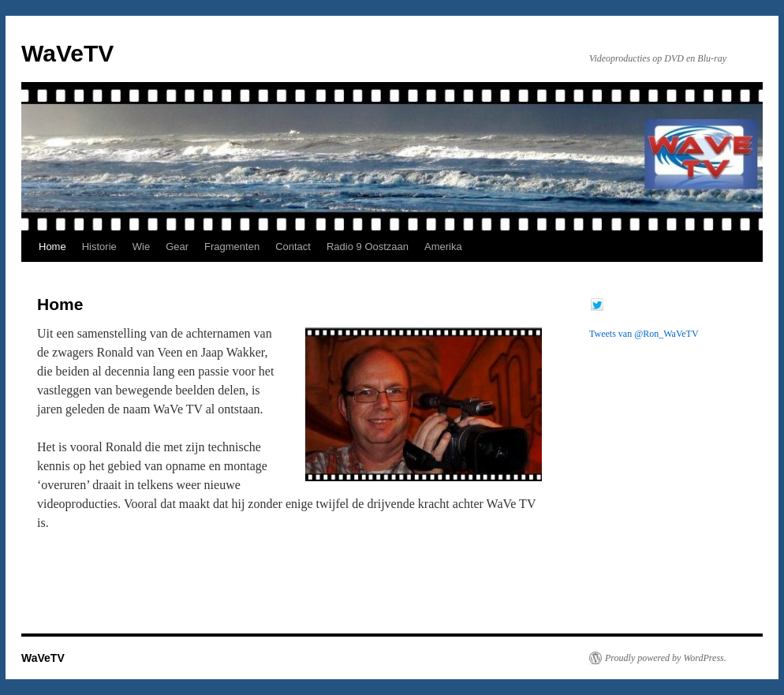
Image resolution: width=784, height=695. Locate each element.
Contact (293, 247)
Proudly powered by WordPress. (666, 658)
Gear (177, 247)
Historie (99, 247)
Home (52, 247)
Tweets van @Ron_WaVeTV (644, 334)
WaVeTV (67, 53)
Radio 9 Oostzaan (368, 247)
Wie (141, 247)
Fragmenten (232, 247)
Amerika (443, 247)
